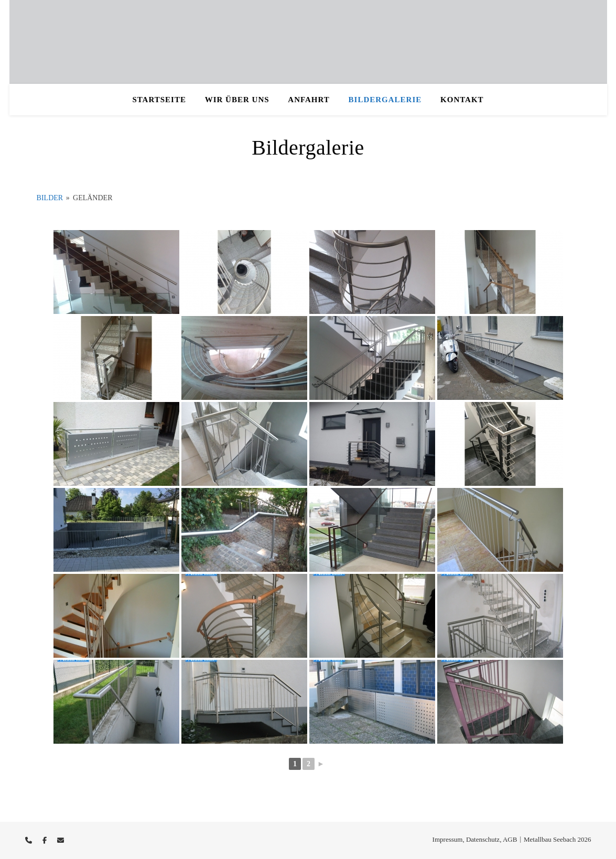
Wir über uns (237, 100)
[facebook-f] (45, 840)
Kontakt (462, 100)
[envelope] (61, 840)
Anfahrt (309, 100)
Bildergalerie (385, 100)
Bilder (50, 198)
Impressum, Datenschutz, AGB (475, 839)
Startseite (159, 100)
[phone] (29, 840)
